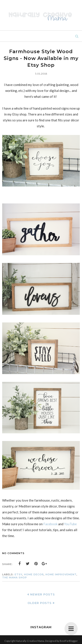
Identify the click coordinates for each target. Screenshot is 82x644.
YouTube (70, 524)
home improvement (61, 574)
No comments (13, 553)
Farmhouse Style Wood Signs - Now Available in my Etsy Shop (41, 58)
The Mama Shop (15, 577)
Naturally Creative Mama (30, 641)
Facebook (50, 524)
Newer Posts (43, 594)
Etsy (18, 574)
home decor (34, 574)
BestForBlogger (69, 641)
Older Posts (40, 603)
